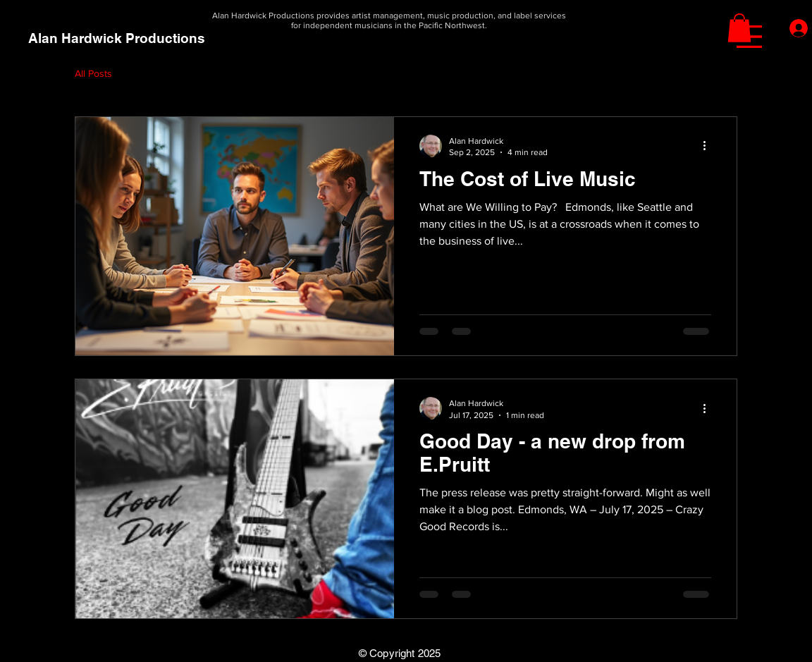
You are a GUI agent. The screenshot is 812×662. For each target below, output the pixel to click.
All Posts (93, 73)
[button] (749, 37)
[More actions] (709, 146)
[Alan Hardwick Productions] (117, 38)
